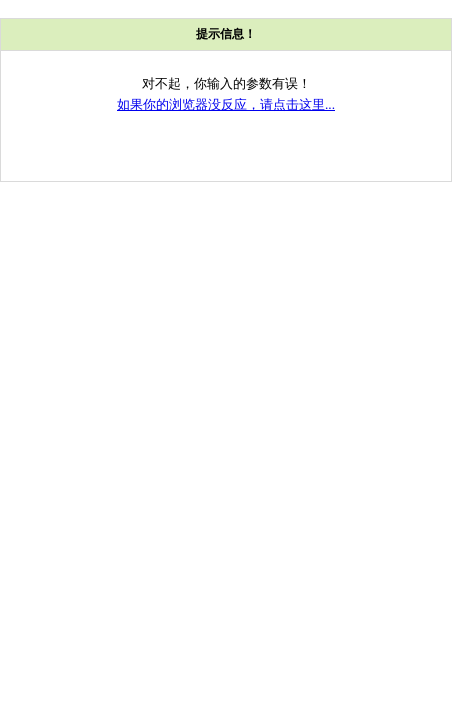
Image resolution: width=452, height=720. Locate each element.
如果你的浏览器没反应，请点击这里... (226, 104)
